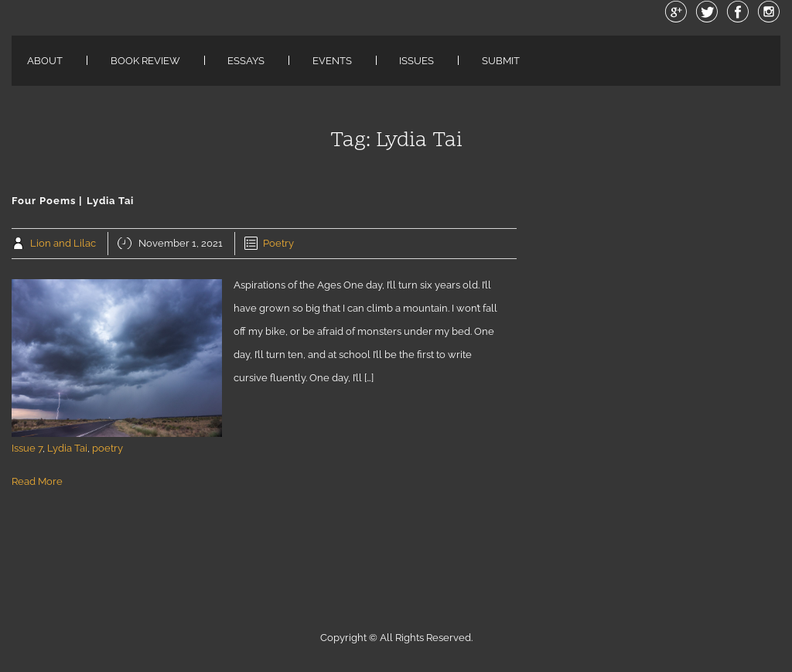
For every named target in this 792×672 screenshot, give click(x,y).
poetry (108, 448)
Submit (501, 61)
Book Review (145, 61)
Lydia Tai (67, 448)
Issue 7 (27, 448)
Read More (37, 481)
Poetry (278, 243)
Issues (416, 61)
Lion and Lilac (63, 243)
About (45, 61)
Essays (246, 61)
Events (332, 61)
